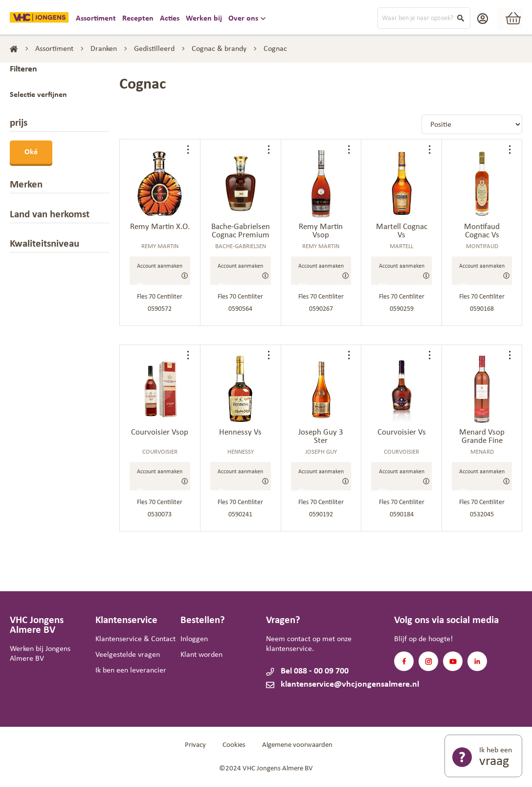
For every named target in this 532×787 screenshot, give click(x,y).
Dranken (104, 49)
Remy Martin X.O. (160, 227)
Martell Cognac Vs (402, 231)
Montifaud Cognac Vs (482, 231)
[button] (190, 149)
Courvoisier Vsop (160, 432)
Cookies (234, 745)
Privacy (195, 745)
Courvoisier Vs (402, 432)
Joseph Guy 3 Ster (321, 437)
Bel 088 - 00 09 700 (315, 671)
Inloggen (194, 639)
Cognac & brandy (219, 49)
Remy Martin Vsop (321, 231)
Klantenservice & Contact (135, 639)
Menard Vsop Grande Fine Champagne (482, 441)
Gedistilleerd (154, 49)
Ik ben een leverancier (131, 671)
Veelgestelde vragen (128, 655)
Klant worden (201, 655)
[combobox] (423, 18)
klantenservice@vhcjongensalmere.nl (322, 684)
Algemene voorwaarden (297, 745)
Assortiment (54, 49)
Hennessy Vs (240, 432)
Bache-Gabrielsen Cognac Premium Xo (241, 235)
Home (13, 49)
